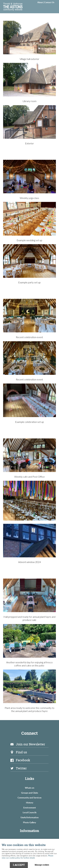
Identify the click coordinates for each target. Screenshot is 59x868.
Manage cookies (42, 865)
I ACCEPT (19, 865)
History (30, 802)
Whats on (30, 788)
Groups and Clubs (30, 793)
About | (41, 2)
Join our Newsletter (30, 744)
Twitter (21, 768)
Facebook (23, 760)
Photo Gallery (29, 822)
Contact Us (49, 2)
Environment (30, 807)
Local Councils (30, 812)
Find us (21, 752)
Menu (50, 7)
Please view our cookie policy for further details (27, 857)
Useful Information (30, 817)
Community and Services (29, 797)
